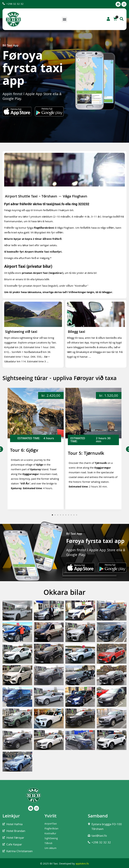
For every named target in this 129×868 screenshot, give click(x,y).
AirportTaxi (51, 824)
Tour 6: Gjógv (24, 451)
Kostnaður (50, 834)
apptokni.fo (82, 864)
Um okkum (50, 848)
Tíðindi (48, 844)
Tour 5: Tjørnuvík (86, 454)
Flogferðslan (51, 829)
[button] (64, 19)
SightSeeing (51, 839)
